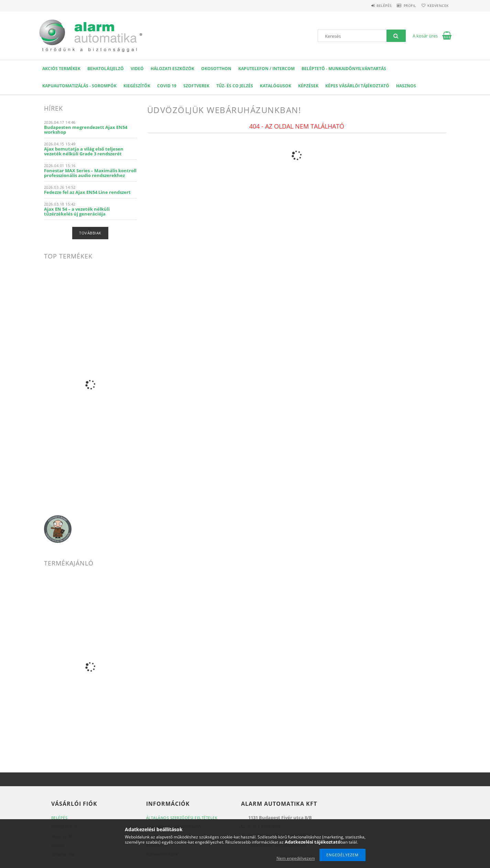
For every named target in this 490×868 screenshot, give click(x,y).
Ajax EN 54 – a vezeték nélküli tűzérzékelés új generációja (77, 211)
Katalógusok (276, 86)
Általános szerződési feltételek (182, 818)
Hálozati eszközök (172, 69)
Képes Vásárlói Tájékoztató (357, 86)
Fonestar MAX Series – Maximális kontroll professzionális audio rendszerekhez (90, 173)
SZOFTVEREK (196, 86)
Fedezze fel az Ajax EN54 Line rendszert (87, 192)
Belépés (372, 6)
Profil (403, 6)
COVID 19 (167, 86)
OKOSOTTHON (216, 69)
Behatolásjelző (106, 69)
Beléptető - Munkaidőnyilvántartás (344, 69)
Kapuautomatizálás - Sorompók (79, 86)
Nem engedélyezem (296, 858)
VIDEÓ (137, 69)
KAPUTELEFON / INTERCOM (266, 69)
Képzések (308, 86)
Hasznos (406, 86)
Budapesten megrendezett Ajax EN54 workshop (86, 130)
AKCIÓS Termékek (61, 69)
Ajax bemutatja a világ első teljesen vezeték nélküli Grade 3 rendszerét (84, 151)
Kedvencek (436, 6)
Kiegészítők (137, 86)
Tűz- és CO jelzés (235, 86)
